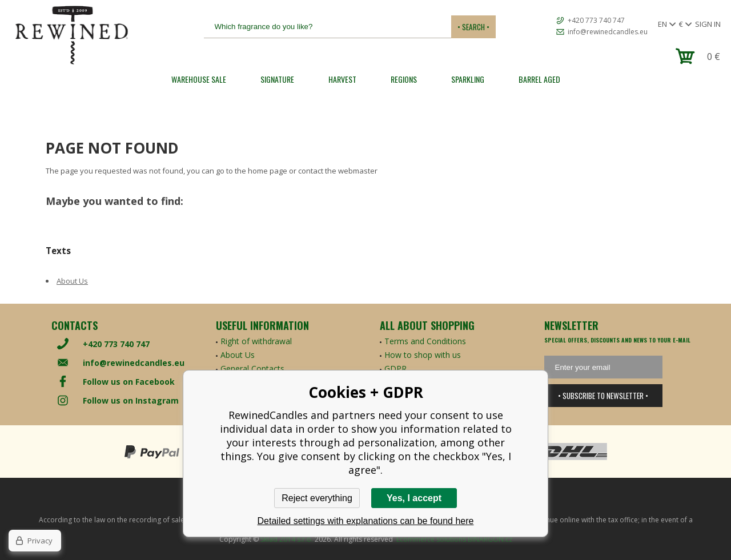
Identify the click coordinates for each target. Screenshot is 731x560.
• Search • (473, 27)
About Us (72, 281)
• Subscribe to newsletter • (603, 396)
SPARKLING (468, 79)
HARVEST (342, 79)
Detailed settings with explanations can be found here (366, 521)
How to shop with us (423, 355)
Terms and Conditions (425, 341)
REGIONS (404, 79)
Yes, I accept (414, 498)
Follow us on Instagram (131, 400)
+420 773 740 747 (596, 20)
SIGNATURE (277, 79)
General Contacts (252, 368)
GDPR (395, 368)
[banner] (71, 35)
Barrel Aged (539, 79)
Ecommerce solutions (431, 539)
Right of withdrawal (256, 341)
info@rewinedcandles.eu (608, 32)
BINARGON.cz (490, 539)
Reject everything (317, 498)
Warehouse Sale (199, 79)
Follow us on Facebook (129, 382)
